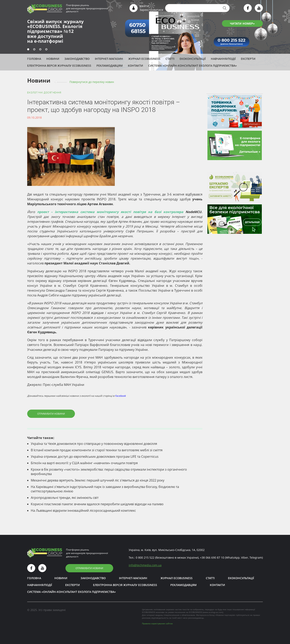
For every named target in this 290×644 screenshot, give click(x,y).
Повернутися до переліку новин (92, 82)
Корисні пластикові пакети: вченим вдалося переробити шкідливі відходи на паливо (97, 504)
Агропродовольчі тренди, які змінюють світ (65, 498)
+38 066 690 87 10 (212, 558)
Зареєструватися (151, 10)
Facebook (120, 396)
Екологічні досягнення (44, 93)
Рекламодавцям (110, 66)
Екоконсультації (193, 59)
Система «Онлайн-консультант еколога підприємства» (193, 66)
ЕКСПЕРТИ (248, 59)
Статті (170, 59)
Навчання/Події (223, 59)
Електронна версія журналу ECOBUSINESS (59, 66)
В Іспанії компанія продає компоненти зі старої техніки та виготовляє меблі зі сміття (97, 450)
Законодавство (77, 59)
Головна (34, 59)
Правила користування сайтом (157, 623)
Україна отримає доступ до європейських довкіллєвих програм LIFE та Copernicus (95, 457)
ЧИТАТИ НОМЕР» (242, 23)
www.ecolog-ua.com (213, 612)
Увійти (144, 6)
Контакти (135, 66)
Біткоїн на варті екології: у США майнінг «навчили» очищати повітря (84, 463)
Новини (53, 59)
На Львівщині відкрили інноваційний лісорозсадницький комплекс (83, 510)
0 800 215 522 (145, 558)
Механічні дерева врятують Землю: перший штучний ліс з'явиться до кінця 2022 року (98, 480)
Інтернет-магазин (109, 59)
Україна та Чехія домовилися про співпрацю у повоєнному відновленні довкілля (94, 444)
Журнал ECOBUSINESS (144, 59)
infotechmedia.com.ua (145, 565)
